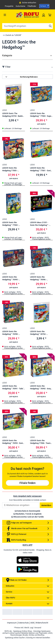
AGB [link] (32, 632)
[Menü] (9, 15)
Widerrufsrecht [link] (42, 632)
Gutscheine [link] (20, 6)
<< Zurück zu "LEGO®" (12, 35)
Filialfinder (32, 6)
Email (2, 512)
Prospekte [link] (9, 6)
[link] (44, 6)
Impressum (12, 632)
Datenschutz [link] (23, 632)
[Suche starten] (50, 26)
